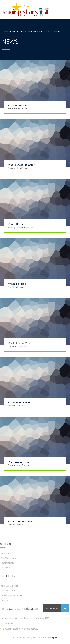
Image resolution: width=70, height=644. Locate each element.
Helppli (54, 637)
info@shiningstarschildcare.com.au (20, 629)
